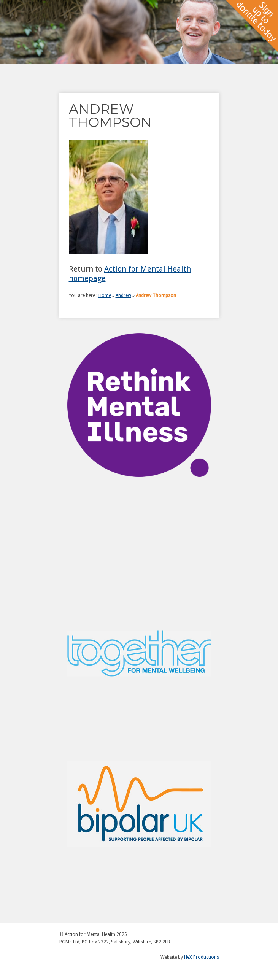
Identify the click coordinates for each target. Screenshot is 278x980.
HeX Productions (202, 957)
